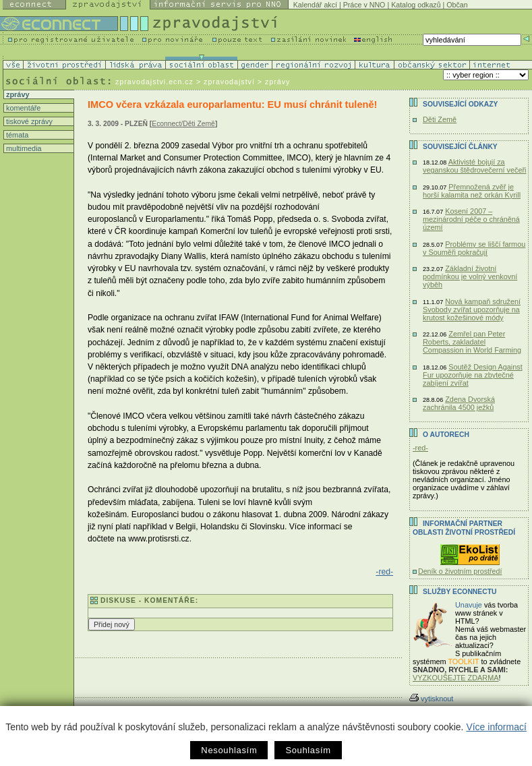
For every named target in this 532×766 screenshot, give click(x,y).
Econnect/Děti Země (183, 124)
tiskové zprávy (28, 121)
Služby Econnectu (460, 592)
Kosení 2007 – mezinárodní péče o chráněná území (471, 219)
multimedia (23, 148)
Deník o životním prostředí (460, 571)
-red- (384, 572)
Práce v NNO (364, 5)
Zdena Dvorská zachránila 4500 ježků (459, 403)
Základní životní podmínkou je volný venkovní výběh (470, 276)
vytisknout (431, 699)
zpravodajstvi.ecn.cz (154, 82)
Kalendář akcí (315, 5)
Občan (457, 5)
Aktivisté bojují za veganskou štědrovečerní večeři (475, 166)
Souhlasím (308, 750)
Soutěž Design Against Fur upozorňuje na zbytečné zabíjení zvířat (473, 375)
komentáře (22, 108)
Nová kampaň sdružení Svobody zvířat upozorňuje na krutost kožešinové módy (472, 310)
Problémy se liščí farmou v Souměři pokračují (474, 248)
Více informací (496, 727)
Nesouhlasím (229, 750)
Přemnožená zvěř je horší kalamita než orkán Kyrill (472, 191)
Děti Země (440, 119)
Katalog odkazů (416, 5)
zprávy (17, 94)
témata (16, 135)
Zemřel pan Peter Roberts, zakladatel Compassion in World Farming (472, 342)
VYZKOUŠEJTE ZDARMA (456, 678)
